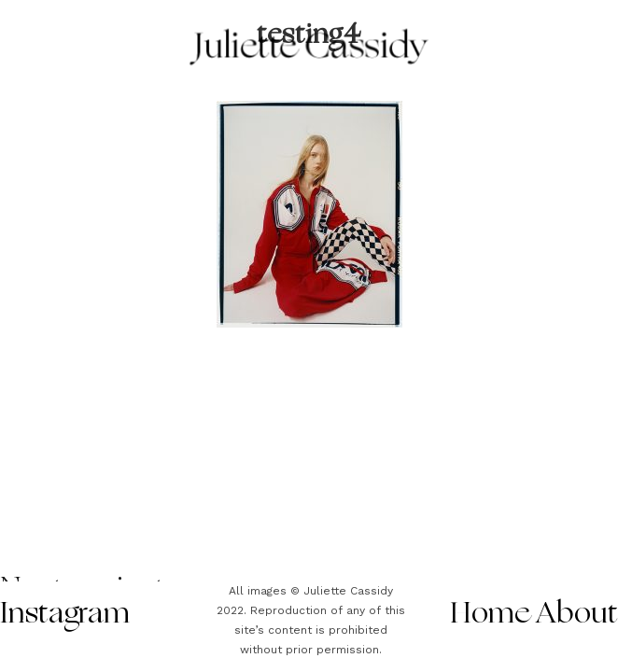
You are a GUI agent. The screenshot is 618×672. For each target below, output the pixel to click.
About (577, 615)
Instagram (65, 615)
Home (491, 615)
